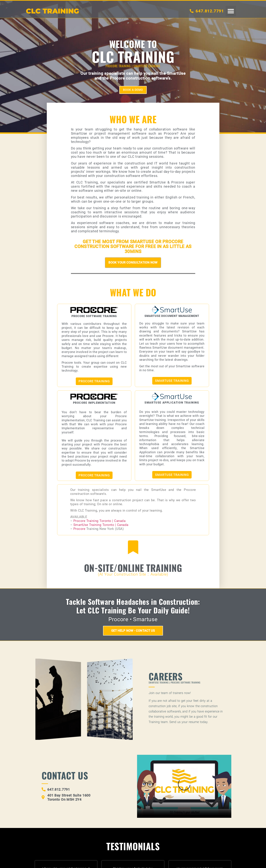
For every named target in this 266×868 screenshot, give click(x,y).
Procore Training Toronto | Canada (100, 521)
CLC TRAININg (52, 11)
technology (80, 142)
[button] (231, 11)
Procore (80, 529)
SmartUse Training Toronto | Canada (101, 525)
